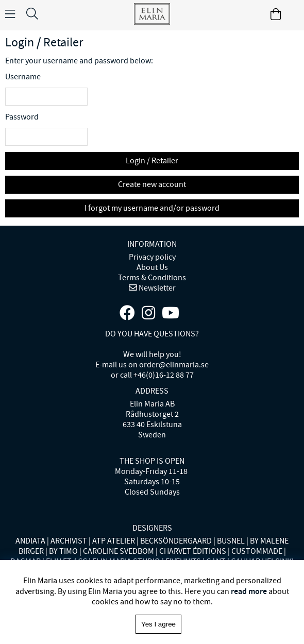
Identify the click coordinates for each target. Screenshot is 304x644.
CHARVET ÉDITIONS (193, 551)
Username (23, 77)
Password (22, 117)
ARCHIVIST (69, 541)
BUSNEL (231, 541)
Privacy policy (152, 257)
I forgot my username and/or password (152, 208)
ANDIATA (30, 541)
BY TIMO (63, 551)
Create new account (152, 184)
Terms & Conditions (152, 278)
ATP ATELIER (114, 541)
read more (249, 591)
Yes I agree (158, 624)
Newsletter (156, 288)
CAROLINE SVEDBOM (119, 551)
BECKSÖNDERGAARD (176, 541)
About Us (152, 267)
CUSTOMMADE (257, 551)
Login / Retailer (152, 161)
